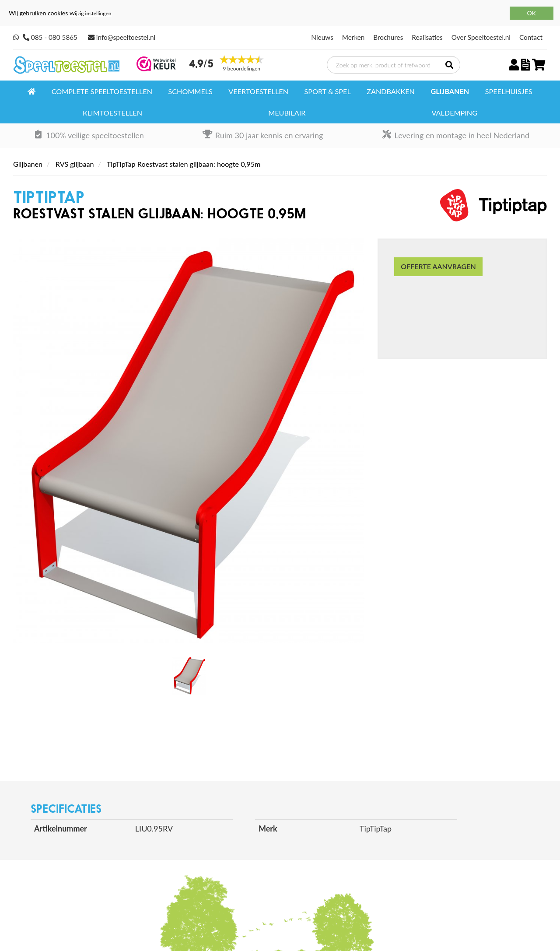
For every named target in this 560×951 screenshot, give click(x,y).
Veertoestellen (258, 91)
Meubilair (287, 113)
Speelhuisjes (509, 91)
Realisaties (427, 37)
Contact (531, 37)
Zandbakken (391, 91)
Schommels (190, 91)
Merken (353, 37)
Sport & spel (327, 91)
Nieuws (322, 37)
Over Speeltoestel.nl (481, 37)
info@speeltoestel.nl (126, 37)
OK (532, 13)
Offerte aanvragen (438, 266)
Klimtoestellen (112, 113)
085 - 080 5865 (54, 37)
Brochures (388, 37)
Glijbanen (450, 91)
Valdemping (454, 113)
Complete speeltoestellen (102, 91)
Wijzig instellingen (91, 13)
